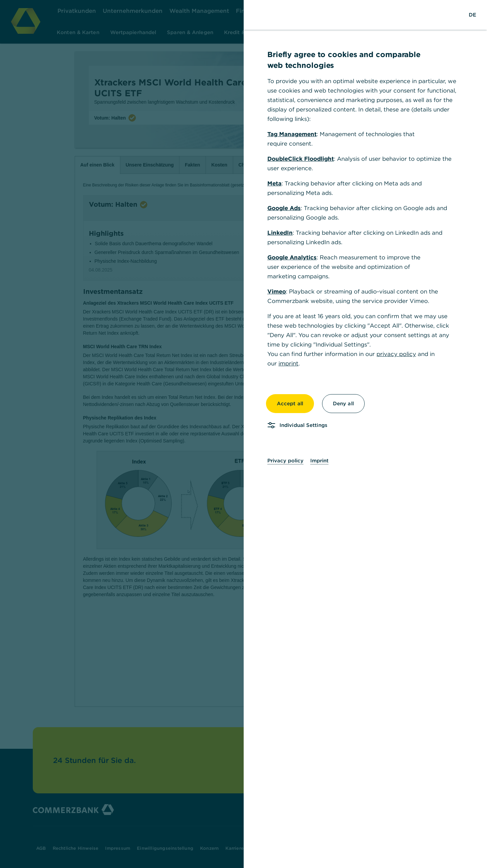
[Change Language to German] (472, 15)
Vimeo (277, 291)
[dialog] (243, 434)
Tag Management (292, 134)
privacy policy (396, 354)
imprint (288, 363)
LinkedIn (280, 233)
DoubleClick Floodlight (301, 159)
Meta (274, 183)
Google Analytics (292, 257)
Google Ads (284, 208)
